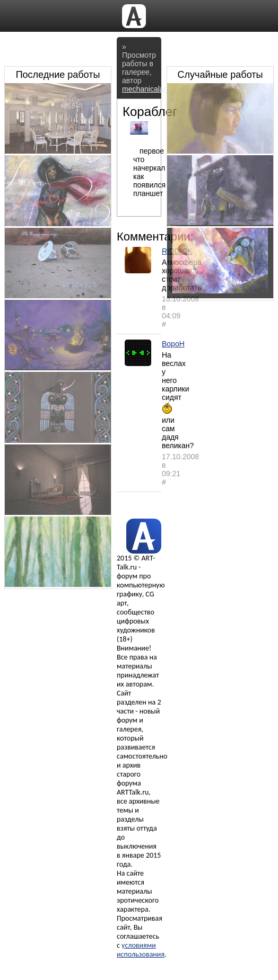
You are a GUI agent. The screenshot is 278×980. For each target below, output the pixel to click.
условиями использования (141, 950)
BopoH (173, 344)
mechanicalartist (149, 89)
